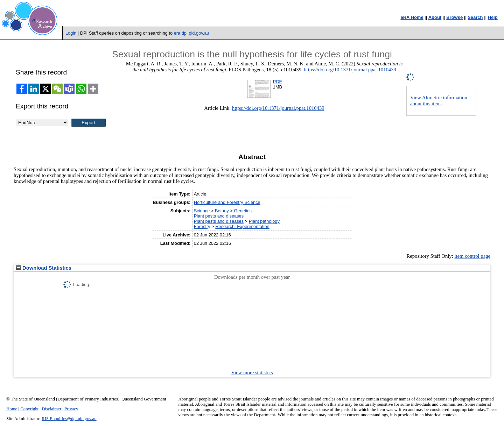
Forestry (202, 226)
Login (71, 33)
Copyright (29, 409)
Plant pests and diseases (219, 216)
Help (493, 17)
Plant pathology (264, 221)
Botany (222, 211)
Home (12, 409)
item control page (472, 256)
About (435, 17)
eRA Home (412, 17)
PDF (278, 82)
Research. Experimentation (242, 226)
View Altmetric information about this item (439, 101)
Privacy (71, 409)
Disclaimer (51, 409)
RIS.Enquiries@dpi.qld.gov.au (69, 419)
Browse (454, 17)
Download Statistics (44, 268)
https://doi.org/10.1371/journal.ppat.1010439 (350, 70)
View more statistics (252, 372)
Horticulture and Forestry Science (227, 202)
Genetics (243, 211)
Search (475, 17)
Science (202, 211)
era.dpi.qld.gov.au (192, 33)
